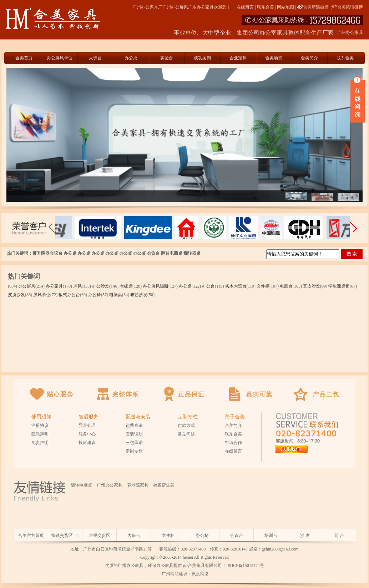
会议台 (153, 253)
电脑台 (286, 286)
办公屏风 (27, 286)
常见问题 (186, 434)
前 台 (339, 535)
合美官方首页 (31, 535)
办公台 (208, 286)
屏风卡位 (42, 295)
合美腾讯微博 (347, 7)
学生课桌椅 (339, 286)
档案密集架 (164, 485)
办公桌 (131, 58)
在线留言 (245, 7)
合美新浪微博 (313, 7)
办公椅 (95, 295)
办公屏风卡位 (60, 58)
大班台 (95, 58)
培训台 (271, 535)
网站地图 (285, 7)
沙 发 (305, 535)
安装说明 (134, 434)
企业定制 (238, 58)
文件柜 (263, 286)
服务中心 (87, 434)
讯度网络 (200, 574)
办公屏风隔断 (156, 286)
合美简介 (309, 58)
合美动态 (274, 58)
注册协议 (40, 425)
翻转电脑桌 (172, 253)
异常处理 (87, 425)
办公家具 (54, 286)
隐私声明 (40, 434)
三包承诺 (134, 443)
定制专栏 (134, 451)
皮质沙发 (16, 295)
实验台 (167, 58)
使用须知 (41, 417)
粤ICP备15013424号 (246, 565)
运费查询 (134, 425)
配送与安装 (138, 417)
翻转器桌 (192, 253)
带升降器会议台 (47, 253)
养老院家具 (138, 485)
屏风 (77, 286)
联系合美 (266, 7)
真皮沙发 (312, 286)
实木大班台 (236, 286)
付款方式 (186, 425)
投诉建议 (87, 443)
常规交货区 (100, 535)
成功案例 (202, 58)
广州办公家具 (110, 485)
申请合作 (233, 443)
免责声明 (40, 443)
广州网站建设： (176, 574)
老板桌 (126, 286)
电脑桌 (116, 295)
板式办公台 (69, 295)
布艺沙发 (139, 295)
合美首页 (24, 58)
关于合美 (235, 417)
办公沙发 (101, 286)
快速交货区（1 (65, 535)
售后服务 (89, 417)
